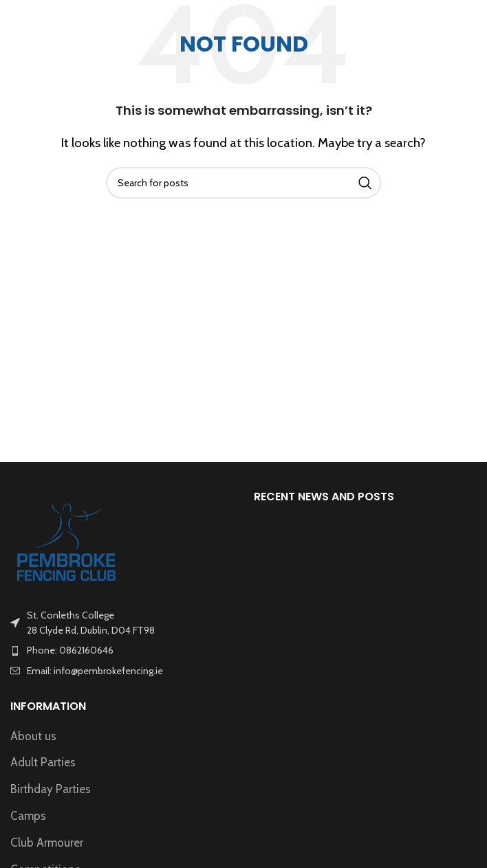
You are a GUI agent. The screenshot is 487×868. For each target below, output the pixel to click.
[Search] (243, 183)
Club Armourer (47, 843)
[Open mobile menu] (33, 21)
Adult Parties (43, 762)
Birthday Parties (51, 789)
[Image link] (67, 540)
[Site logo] (243, 19)
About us (33, 736)
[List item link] (122, 650)
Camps (28, 816)
